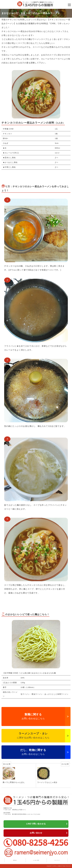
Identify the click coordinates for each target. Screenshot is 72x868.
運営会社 (15, 860)
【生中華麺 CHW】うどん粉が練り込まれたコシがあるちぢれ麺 (29, 673)
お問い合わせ (36, 833)
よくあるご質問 (36, 860)
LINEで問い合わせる (36, 824)
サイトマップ (57, 860)
